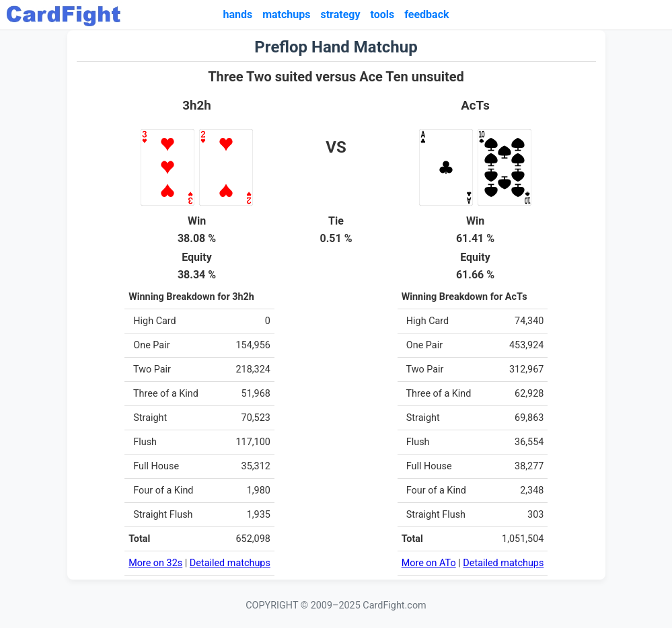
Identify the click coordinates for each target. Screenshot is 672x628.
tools (383, 14)
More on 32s (155, 563)
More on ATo (429, 563)
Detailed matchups (230, 563)
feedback (426, 14)
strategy (340, 14)
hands (237, 14)
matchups (286, 14)
